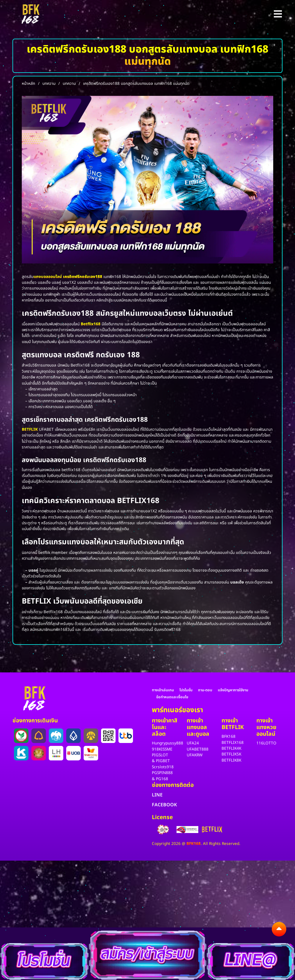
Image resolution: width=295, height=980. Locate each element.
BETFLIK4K (231, 749)
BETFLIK (30, 430)
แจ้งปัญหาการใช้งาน (233, 690)
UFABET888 (198, 749)
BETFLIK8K (231, 760)
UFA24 (193, 743)
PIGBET (163, 761)
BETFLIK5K (231, 754)
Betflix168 (91, 324)
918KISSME (162, 749)
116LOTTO (266, 743)
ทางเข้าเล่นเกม (163, 690)
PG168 (162, 779)
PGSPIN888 (162, 773)
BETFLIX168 (233, 743)
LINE (157, 795)
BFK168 (229, 737)
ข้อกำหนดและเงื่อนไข (172, 697)
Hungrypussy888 (168, 743)
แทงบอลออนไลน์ (48, 277)
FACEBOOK (164, 805)
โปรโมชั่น (186, 690)
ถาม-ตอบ (205, 690)
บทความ (49, 84)
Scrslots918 (163, 767)
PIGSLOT (160, 755)
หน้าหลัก (28, 84)
